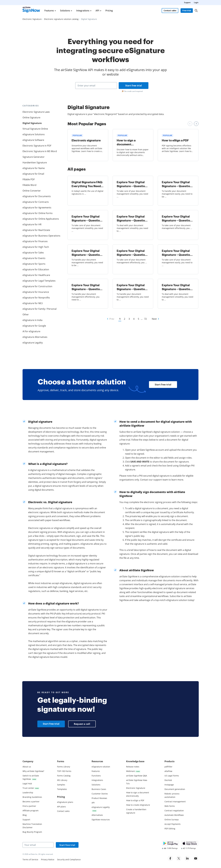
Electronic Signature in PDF (37, 146)
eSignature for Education (36, 269)
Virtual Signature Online (35, 129)
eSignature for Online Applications (40, 219)
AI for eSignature (31, 331)
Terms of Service (30, 859)
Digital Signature (32, 123)
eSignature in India (32, 320)
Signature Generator (34, 157)
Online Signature (31, 117)
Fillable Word (29, 185)
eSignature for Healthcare (36, 275)
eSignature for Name (34, 168)
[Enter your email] (96, 86)
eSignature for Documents (37, 196)
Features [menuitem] (49, 11)
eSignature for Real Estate (36, 230)
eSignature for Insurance (36, 292)
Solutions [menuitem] (65, 11)
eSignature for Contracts (36, 202)
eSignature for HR (32, 224)
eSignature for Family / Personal (40, 309)
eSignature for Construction (37, 286)
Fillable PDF (29, 179)
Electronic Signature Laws (36, 112)
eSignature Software (33, 140)
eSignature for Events (34, 258)
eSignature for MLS (33, 303)
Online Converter (32, 191)
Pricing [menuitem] (109, 11)
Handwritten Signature (35, 163)
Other (26, 314)
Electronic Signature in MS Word (40, 151)
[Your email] (38, 845)
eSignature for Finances (35, 241)
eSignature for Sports (34, 264)
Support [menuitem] (187, 2)
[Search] (196, 11)
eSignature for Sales (33, 253)
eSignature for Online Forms (38, 213)
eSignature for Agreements (37, 208)
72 (145, 319)
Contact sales (170, 10)
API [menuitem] (97, 11)
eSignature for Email (33, 174)
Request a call (82, 724)
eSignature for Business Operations (40, 236)
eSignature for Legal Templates (39, 281)
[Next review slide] (196, 124)
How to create (138, 805)
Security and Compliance (69, 859)
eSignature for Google (34, 326)
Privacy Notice (48, 859)
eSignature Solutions (34, 134)
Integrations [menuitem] (83, 11)
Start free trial (134, 86)
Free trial (187, 10)
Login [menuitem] (196, 2)
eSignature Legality (33, 343)
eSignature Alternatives (35, 337)
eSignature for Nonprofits (36, 298)
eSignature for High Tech (36, 247)
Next (154, 319)
